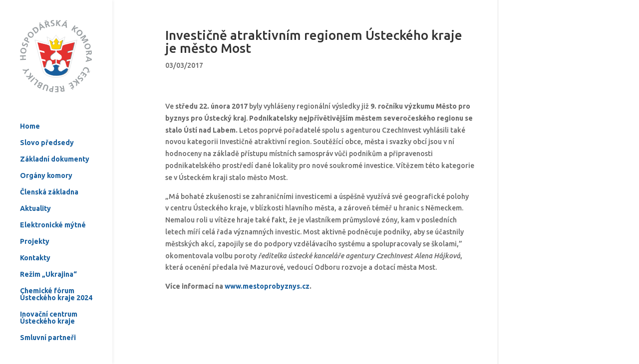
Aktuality (35, 187)
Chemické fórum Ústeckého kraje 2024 (56, 273)
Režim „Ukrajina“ (48, 253)
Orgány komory (46, 154)
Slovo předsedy (47, 121)
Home (30, 105)
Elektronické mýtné (53, 204)
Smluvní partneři (48, 316)
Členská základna (49, 171)
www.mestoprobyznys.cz (267, 286)
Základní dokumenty (55, 138)
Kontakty (35, 237)
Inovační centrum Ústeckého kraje (49, 296)
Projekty (35, 220)
